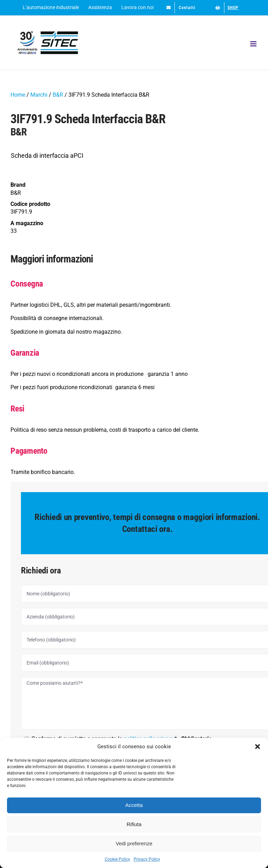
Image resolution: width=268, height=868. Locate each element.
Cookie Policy (117, 859)
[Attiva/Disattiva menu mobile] (254, 44)
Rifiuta (134, 824)
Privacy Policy (147, 859)
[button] (258, 747)
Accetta (134, 805)
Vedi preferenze (134, 843)
